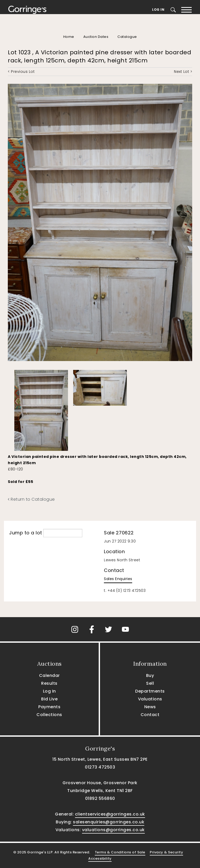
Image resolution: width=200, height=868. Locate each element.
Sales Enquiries (118, 579)
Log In (158, 10)
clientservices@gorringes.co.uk (110, 814)
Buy (150, 675)
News (150, 707)
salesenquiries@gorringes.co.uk (109, 822)
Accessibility (100, 858)
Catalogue (127, 37)
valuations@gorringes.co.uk (113, 830)
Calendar (49, 675)
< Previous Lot (21, 72)
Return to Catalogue (31, 499)
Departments (150, 691)
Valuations (150, 699)
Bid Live (49, 699)
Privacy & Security (166, 852)
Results (49, 683)
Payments (49, 707)
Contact (150, 715)
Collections (49, 715)
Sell (150, 683)
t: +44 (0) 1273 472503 (125, 591)
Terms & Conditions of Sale (120, 852)
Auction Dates (96, 37)
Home (69, 37)
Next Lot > (183, 72)
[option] (41, 409)
